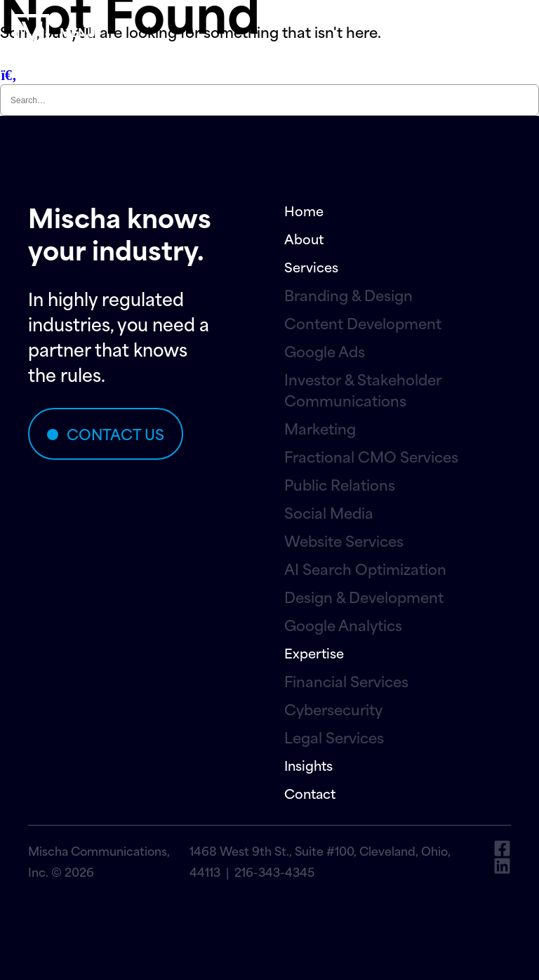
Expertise (314, 653)
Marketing (320, 428)
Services (311, 266)
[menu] (32, 32)
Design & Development (364, 597)
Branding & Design (348, 295)
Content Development (363, 323)
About (304, 238)
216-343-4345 (274, 871)
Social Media (329, 512)
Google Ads (325, 351)
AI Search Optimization (365, 569)
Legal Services (334, 737)
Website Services (344, 541)
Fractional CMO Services (371, 456)
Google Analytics (343, 625)
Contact (310, 793)
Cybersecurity (333, 709)
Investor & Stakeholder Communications (363, 390)
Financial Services (346, 681)
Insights (308, 765)
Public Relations (340, 484)
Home (304, 210)
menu (78, 32)
